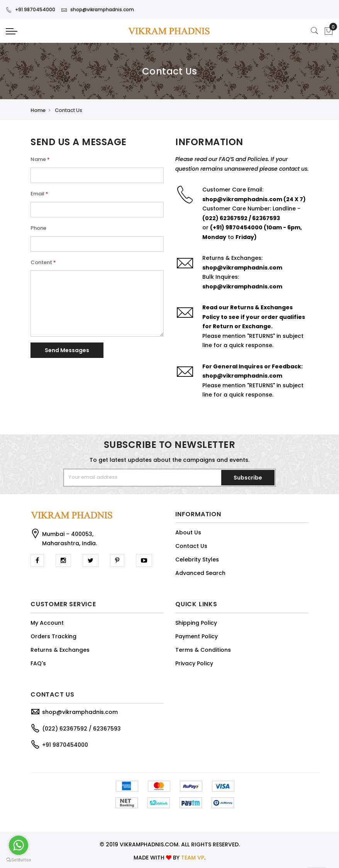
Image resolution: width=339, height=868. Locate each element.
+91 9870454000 (31, 9)
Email (37, 194)
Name (38, 159)
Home (38, 110)
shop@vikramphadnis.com (97, 9)
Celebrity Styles (197, 559)
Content (41, 262)
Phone (38, 228)
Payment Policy (197, 636)
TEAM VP (193, 858)
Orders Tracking (53, 636)
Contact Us (191, 546)
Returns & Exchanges (60, 650)
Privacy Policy (194, 663)
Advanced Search (200, 573)
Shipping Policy (196, 623)
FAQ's (38, 663)
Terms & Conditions (203, 650)
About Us (188, 532)
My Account (47, 623)
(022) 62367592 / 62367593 (81, 729)
